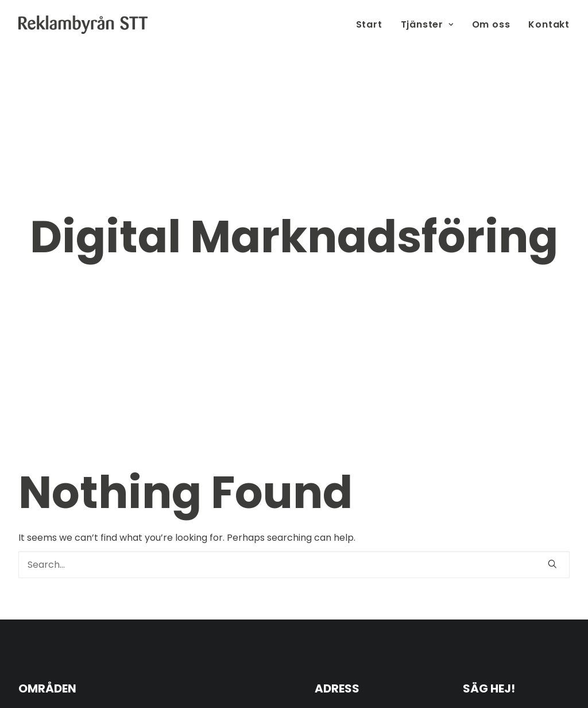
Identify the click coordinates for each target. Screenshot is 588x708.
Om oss (491, 24)
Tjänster (427, 24)
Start (369, 24)
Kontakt (549, 24)
